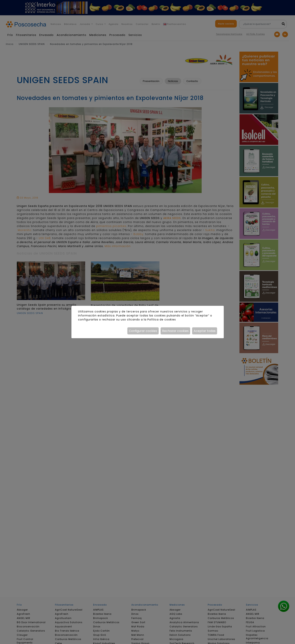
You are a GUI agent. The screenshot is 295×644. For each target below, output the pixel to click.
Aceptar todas (205, 331)
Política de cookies (162, 320)
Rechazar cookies (175, 331)
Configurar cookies (143, 331)
